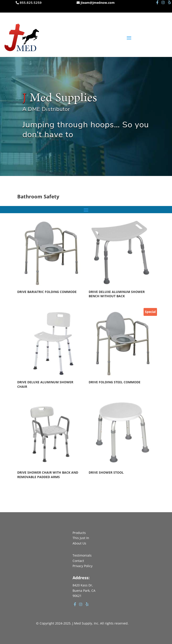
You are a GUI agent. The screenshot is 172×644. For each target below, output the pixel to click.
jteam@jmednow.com (98, 3)
